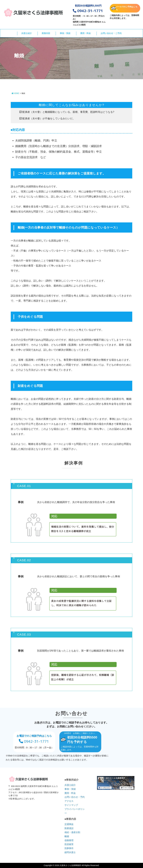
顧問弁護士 (70, 852)
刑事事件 (69, 848)
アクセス (69, 801)
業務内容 (46, 33)
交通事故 (69, 824)
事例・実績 (65, 33)
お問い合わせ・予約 (75, 797)
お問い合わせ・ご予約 (111, 33)
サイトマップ (71, 805)
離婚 (67, 836)
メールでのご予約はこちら (124, 8)
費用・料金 (86, 33)
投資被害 (69, 844)
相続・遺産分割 (72, 832)
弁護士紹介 (27, 33)
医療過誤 (69, 828)
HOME (15, 93)
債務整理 (69, 840)
